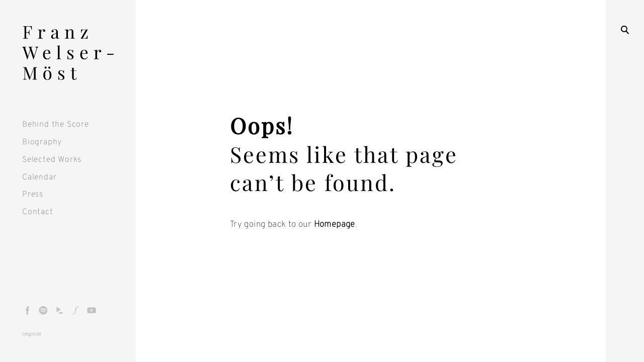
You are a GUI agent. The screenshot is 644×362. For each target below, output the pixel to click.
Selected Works (52, 160)
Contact (38, 212)
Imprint (32, 334)
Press (33, 195)
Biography (42, 142)
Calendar (39, 177)
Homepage (335, 225)
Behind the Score (56, 125)
